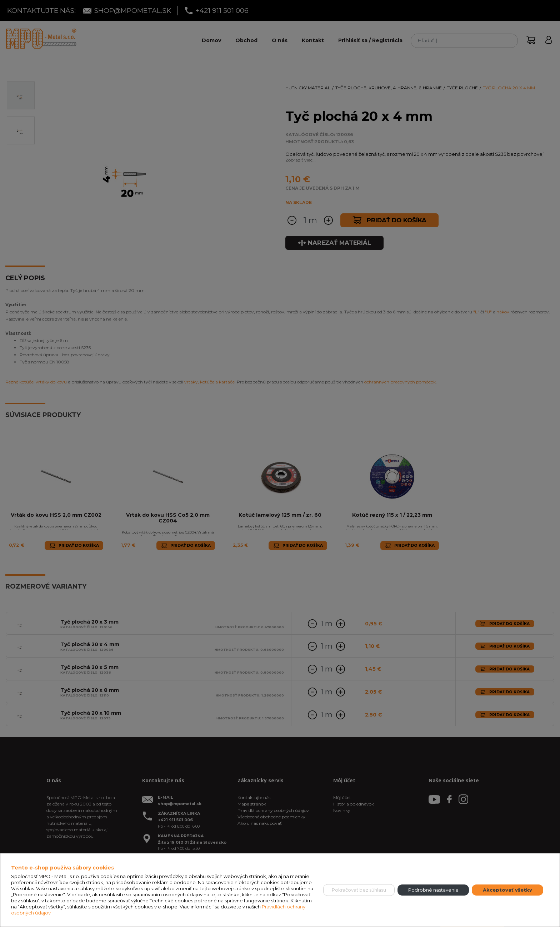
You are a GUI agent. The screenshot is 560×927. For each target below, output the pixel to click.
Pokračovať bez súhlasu (359, 890)
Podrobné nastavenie (433, 890)
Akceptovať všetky (507, 890)
